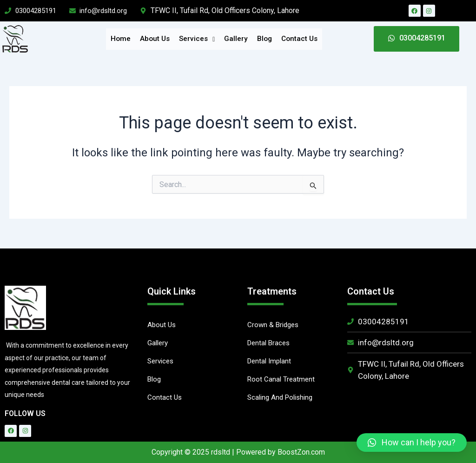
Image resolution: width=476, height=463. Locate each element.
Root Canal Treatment (282, 381)
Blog (262, 39)
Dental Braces (270, 344)
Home (126, 39)
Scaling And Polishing (283, 399)
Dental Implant (271, 362)
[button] (412, 443)
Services (198, 39)
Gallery (235, 39)
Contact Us (295, 39)
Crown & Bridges (274, 325)
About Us (158, 39)
